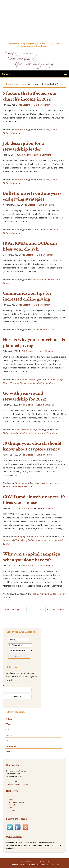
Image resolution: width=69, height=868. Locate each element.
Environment (11, 746)
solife (25, 864)
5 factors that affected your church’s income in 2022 (30, 96)
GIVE (8, 730)
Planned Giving (27, 379)
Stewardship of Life (34, 22)
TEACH (9, 724)
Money (18, 483)
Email (5, 685)
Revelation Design (47, 862)
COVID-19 (16, 540)
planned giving (55, 379)
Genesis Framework (38, 864)
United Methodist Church (44, 329)
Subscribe (12, 805)
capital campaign (41, 594)
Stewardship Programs (31, 429)
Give (17, 229)
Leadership (20, 129)
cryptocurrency (49, 483)
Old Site (12, 810)
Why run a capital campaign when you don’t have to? (32, 557)
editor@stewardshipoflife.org (35, 46)
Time (8, 740)
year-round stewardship (46, 433)
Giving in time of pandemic (34, 540)
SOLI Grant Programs (17, 802)
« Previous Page (12, 609)
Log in (58, 864)
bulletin (36, 229)
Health (9, 751)
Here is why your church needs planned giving (34, 343)
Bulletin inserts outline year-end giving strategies (32, 196)
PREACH (9, 719)
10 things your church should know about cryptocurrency (32, 446)
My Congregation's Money (34, 537)
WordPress (51, 864)
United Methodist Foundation (41, 383)
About (11, 799)
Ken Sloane (44, 129)
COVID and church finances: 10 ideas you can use (34, 500)
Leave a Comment (42, 105)
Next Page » (58, 609)
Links (11, 808)
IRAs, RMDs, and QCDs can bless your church (30, 246)
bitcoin (38, 483)
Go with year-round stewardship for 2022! (24, 396)
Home (11, 797)
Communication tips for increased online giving (27, 296)
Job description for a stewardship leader (23, 146)
